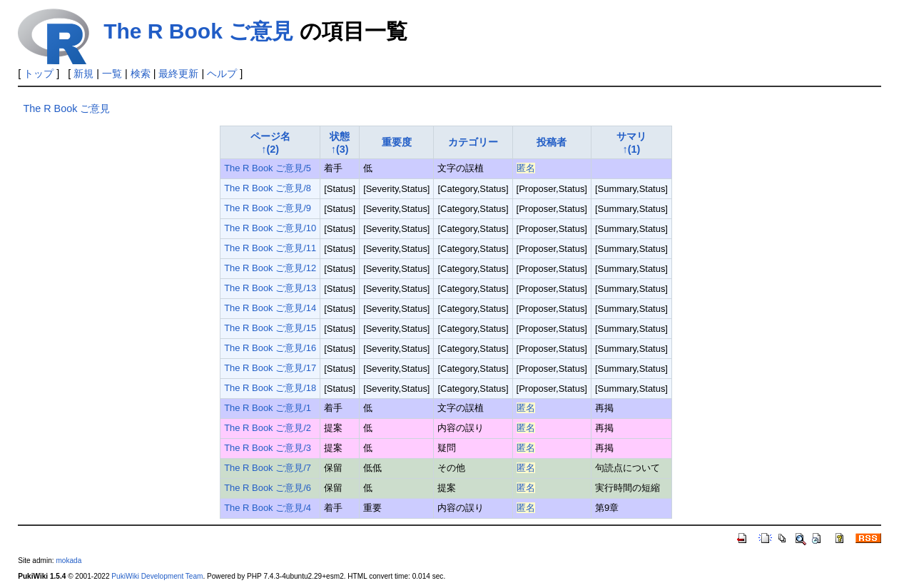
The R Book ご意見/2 (268, 428)
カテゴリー (473, 142)
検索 (141, 73)
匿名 (526, 168)
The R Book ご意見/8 (268, 188)
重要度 (397, 142)
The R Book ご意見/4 (268, 508)
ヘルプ (222, 73)
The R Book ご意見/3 (268, 448)
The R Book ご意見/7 (268, 468)
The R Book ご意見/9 (268, 208)
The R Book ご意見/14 (270, 308)
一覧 (112, 73)
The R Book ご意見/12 (270, 268)
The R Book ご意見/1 (268, 408)
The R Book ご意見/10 (270, 228)
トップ (39, 73)
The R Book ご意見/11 (270, 248)
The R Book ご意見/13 (270, 288)
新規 (83, 73)
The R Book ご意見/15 (270, 328)
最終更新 (178, 73)
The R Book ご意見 (198, 31)
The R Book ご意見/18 (270, 388)
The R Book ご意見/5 (268, 168)
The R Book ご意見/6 (268, 488)
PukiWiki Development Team (157, 576)
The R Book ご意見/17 (270, 368)
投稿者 (552, 142)
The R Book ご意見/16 (270, 348)
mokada (68, 561)
